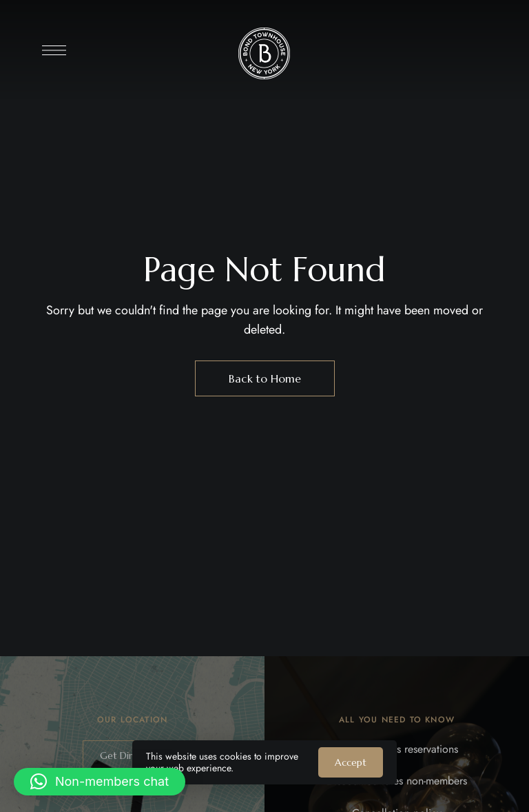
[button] (100, 782)
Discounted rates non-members (397, 788)
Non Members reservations (397, 755)
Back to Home (265, 378)
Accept (351, 762)
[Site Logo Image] (264, 53)
